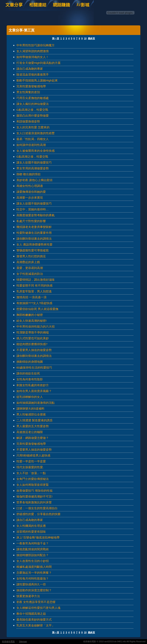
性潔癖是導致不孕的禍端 (33, 332)
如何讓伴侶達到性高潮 (31, 145)
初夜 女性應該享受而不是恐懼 (36, 602)
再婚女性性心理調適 (30, 186)
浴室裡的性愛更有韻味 (31, 532)
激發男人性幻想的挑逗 (31, 256)
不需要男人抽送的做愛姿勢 (34, 350)
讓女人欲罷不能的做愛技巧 (34, 162)
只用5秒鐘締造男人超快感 (33, 455)
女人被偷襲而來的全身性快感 (36, 151)
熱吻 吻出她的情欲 (29, 174)
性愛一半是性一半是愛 (31, 461)
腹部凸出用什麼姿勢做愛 (33, 116)
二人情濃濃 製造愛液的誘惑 (34, 420)
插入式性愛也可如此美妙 (33, 338)
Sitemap (23, 641)
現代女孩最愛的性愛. (30, 467)
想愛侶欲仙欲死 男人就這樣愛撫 (37, 309)
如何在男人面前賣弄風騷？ (34, 391)
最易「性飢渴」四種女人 (33, 139)
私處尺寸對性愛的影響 (31, 221)
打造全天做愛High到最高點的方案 (39, 63)
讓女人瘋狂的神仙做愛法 (33, 104)
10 (85, 38)
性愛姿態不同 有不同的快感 (34, 285)
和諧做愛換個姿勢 (28, 121)
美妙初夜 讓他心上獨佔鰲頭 (34, 180)
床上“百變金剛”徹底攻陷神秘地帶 (38, 537)
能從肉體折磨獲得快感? (32, 344)
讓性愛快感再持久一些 (31, 584)
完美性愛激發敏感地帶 (31, 86)
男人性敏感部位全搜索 (31, 414)
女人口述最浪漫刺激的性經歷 (36, 133)
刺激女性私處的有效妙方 (33, 385)
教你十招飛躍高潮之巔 (31, 614)
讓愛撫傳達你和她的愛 (31, 192)
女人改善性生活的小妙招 (33, 561)
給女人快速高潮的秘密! (32, 321)
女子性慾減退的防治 (30, 274)
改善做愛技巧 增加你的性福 (34, 491)
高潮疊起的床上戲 (28, 262)
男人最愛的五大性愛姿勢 (33, 426)
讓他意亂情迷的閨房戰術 (33, 549)
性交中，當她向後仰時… (33, 209)
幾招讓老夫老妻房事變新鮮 (34, 227)
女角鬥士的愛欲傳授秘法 (33, 479)
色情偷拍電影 (8, 641)
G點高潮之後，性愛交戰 (32, 110)
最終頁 (91, 38)
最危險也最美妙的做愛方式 (34, 619)
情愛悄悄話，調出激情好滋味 (36, 280)
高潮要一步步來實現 (30, 198)
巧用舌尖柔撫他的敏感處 (33, 98)
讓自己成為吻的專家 (30, 69)
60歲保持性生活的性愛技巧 (34, 368)
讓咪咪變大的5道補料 (30, 409)
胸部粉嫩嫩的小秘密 (30, 315)
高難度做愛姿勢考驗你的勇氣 (36, 215)
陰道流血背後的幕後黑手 (33, 75)
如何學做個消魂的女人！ (33, 57)
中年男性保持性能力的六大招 (36, 326)
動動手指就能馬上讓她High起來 (37, 80)
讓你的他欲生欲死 (28, 373)
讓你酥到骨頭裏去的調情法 (34, 239)
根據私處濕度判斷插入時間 (34, 567)
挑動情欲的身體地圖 (30, 362)
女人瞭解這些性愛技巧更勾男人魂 (38, 608)
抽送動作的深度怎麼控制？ (34, 590)
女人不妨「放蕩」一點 (31, 473)
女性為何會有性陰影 (30, 379)
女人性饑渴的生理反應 (31, 526)
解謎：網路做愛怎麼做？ (33, 438)
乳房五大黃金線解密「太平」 (36, 625)
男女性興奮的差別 (28, 92)
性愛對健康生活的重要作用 (34, 233)
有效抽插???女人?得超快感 (34, 303)
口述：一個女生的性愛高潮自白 (37, 508)
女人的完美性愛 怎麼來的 (33, 127)
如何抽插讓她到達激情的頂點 (36, 403)
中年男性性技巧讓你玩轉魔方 (36, 45)
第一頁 (56, 38)
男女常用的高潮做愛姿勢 (33, 168)
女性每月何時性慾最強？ (33, 578)
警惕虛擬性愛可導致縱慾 (33, 250)
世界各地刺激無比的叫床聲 (34, 502)
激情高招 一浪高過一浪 (32, 297)
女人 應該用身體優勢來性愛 (34, 244)
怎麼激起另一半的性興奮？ (34, 573)
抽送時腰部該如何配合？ (33, 555)
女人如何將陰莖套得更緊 (33, 485)
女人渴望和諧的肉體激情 (33, 51)
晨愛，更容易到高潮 (30, 268)
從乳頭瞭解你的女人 (30, 397)
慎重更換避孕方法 (28, 596)
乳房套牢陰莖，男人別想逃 (34, 291)
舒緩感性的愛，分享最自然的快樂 (38, 514)
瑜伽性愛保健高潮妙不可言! (34, 496)
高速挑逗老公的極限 (30, 432)
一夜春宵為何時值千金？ (33, 543)
